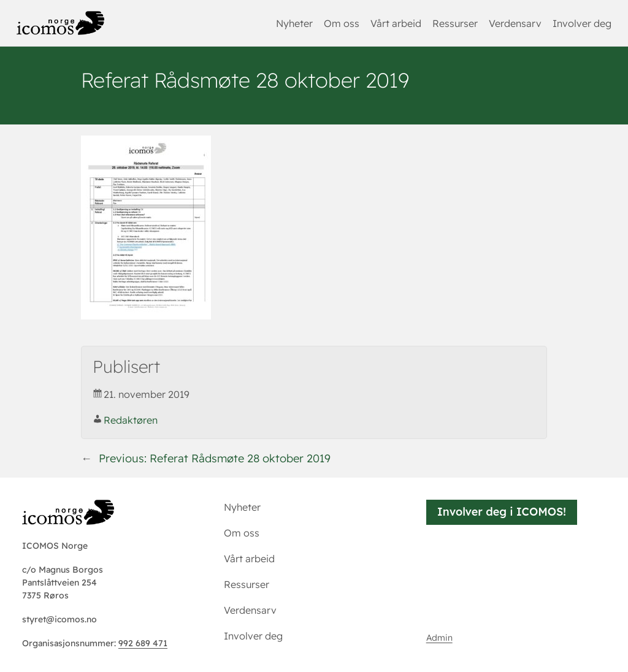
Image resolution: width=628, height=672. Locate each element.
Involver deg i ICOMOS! (502, 512)
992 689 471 (143, 643)
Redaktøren (131, 420)
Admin (439, 638)
